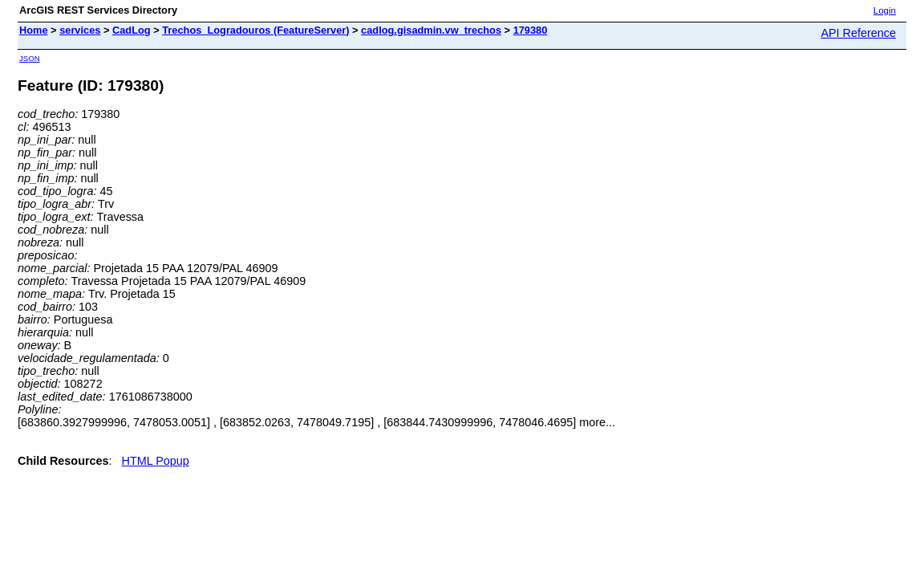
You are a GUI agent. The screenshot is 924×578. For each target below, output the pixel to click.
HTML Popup (156, 461)
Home (34, 30)
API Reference (858, 33)
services (80, 30)
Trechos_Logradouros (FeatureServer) (255, 30)
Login (885, 10)
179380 (531, 30)
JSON (30, 58)
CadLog (132, 30)
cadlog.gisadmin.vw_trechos (431, 30)
